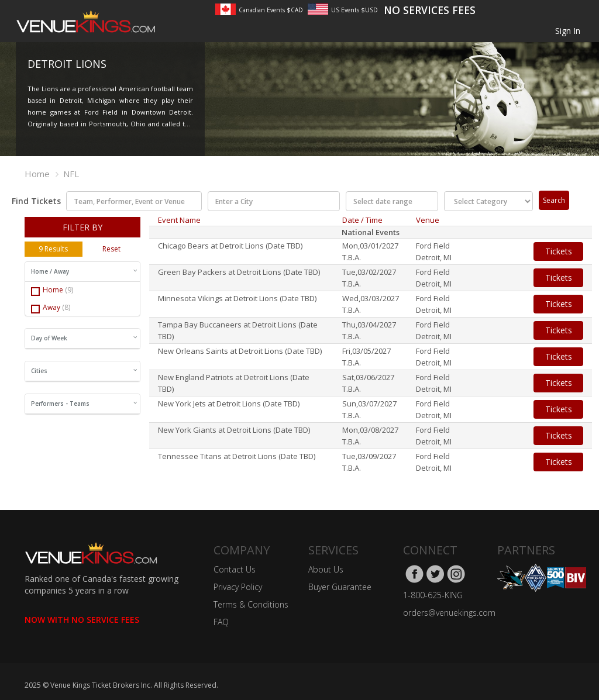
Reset (111, 249)
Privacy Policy (238, 587)
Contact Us (235, 569)
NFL (71, 174)
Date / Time (362, 220)
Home (37, 174)
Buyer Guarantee (340, 587)
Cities (84, 371)
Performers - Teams (84, 404)
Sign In (568, 31)
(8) (66, 307)
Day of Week (84, 338)
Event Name (179, 220)
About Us (326, 569)
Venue (428, 220)
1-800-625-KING (433, 595)
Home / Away (84, 271)
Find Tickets (32, 201)
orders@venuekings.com (449, 613)
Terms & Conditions (251, 604)
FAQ (221, 622)
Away (51, 308)
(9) (69, 290)
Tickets (559, 251)
